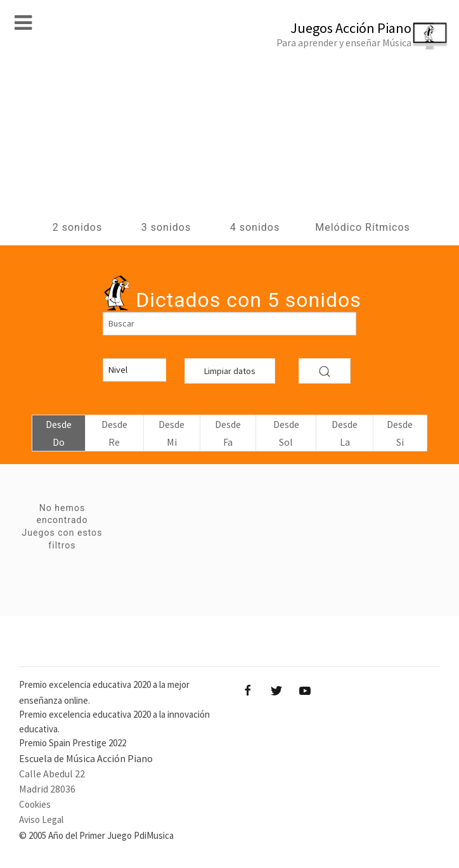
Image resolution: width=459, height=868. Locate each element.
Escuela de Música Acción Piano (86, 758)
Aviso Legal (41, 819)
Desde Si (400, 433)
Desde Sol (286, 433)
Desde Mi (171, 433)
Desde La (345, 433)
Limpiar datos (230, 371)
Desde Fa (228, 433)
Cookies (35, 804)
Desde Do (59, 433)
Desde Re (114, 433)
